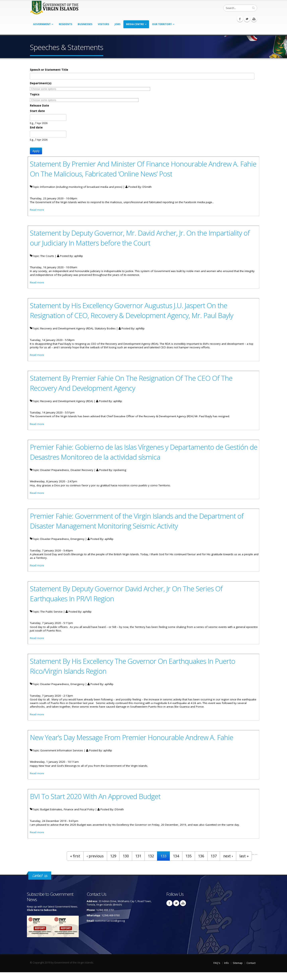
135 (189, 864)
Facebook (240, 19)
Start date (37, 111)
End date (36, 127)
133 (163, 864)
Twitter (247, 19)
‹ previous (95, 864)
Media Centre (135, 24)
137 (214, 864)
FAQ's (217, 971)
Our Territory (162, 24)
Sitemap (238, 971)
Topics (35, 94)
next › (228, 864)
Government (42, 24)
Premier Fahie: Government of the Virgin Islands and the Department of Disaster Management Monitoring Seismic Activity (139, 525)
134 (176, 864)
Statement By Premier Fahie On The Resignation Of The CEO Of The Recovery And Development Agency (134, 385)
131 (138, 864)
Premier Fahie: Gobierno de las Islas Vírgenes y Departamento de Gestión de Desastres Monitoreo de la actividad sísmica (142, 455)
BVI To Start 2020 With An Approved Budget (97, 803)
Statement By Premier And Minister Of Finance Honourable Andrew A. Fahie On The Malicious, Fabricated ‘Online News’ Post (137, 169)
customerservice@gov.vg (110, 929)
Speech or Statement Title (49, 70)
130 (126, 864)
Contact (251, 971)
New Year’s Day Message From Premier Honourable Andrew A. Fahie (135, 744)
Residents (65, 24)
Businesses (85, 24)
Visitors (103, 24)
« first (75, 864)
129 (113, 864)
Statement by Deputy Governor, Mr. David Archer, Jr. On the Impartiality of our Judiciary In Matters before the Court (143, 238)
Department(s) (41, 83)
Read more (37, 210)
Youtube (254, 19)
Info (227, 971)
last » (244, 864)
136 (201, 864)
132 (151, 864)
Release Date (39, 105)
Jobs (117, 24)
